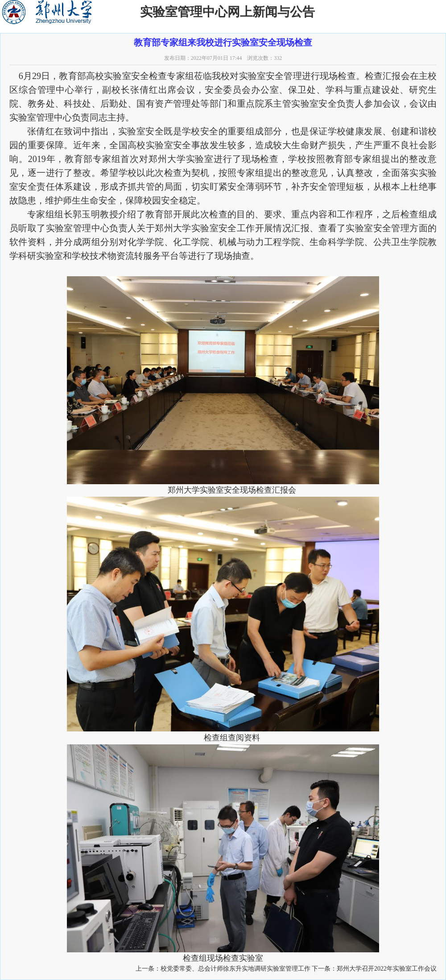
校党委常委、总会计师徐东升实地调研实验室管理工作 (235, 969)
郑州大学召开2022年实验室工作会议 (387, 969)
